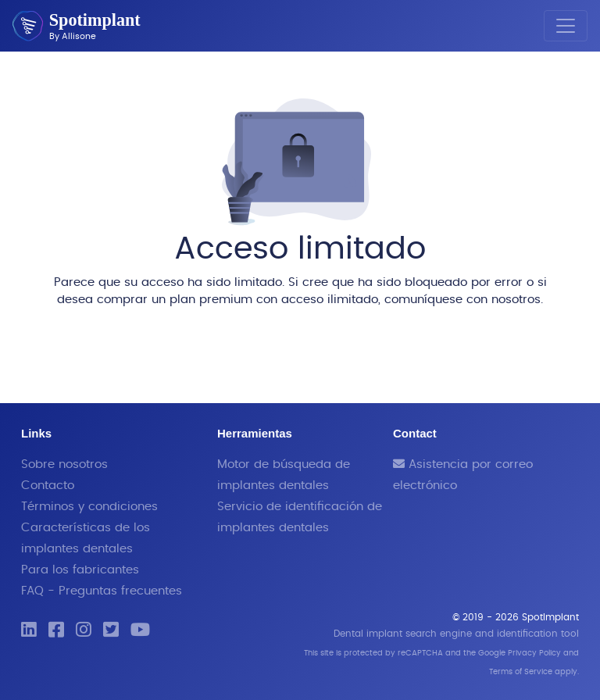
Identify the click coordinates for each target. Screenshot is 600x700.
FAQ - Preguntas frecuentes (102, 591)
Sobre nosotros (64, 464)
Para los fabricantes (80, 570)
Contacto (48, 486)
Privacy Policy (534, 653)
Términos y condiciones (89, 507)
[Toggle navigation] (566, 26)
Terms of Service (521, 672)
